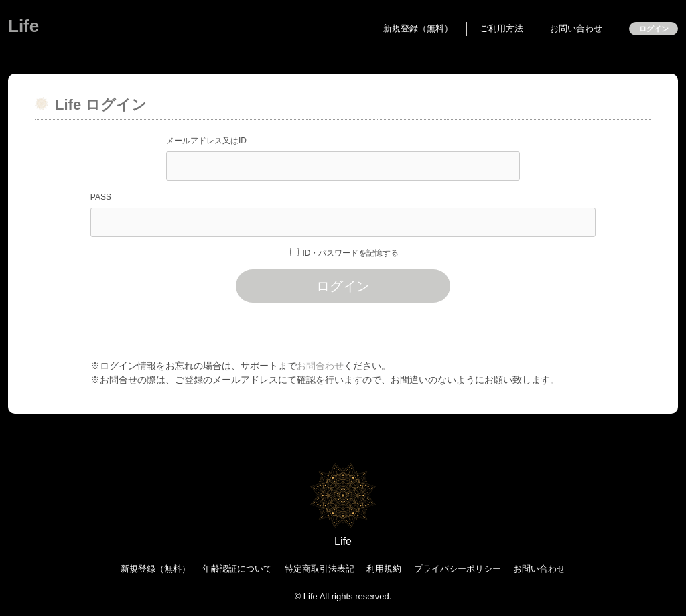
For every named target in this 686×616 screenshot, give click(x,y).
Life (23, 26)
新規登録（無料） (418, 28)
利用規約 (384, 569)
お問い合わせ (576, 28)
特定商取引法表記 (320, 569)
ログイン (654, 29)
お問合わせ (320, 366)
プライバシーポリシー (458, 569)
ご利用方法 (501, 28)
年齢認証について (237, 569)
